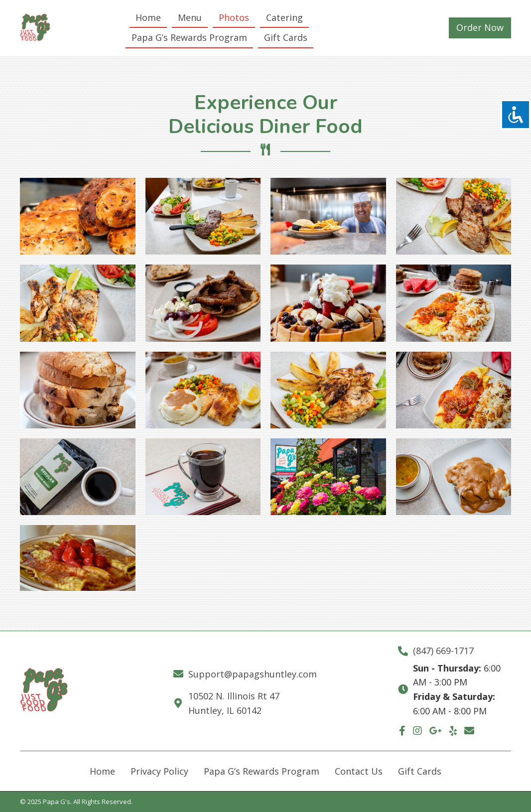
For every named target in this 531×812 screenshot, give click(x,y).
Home (102, 771)
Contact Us (359, 771)
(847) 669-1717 (443, 651)
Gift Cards (420, 771)
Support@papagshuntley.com (253, 674)
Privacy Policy (159, 771)
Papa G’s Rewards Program (262, 771)
